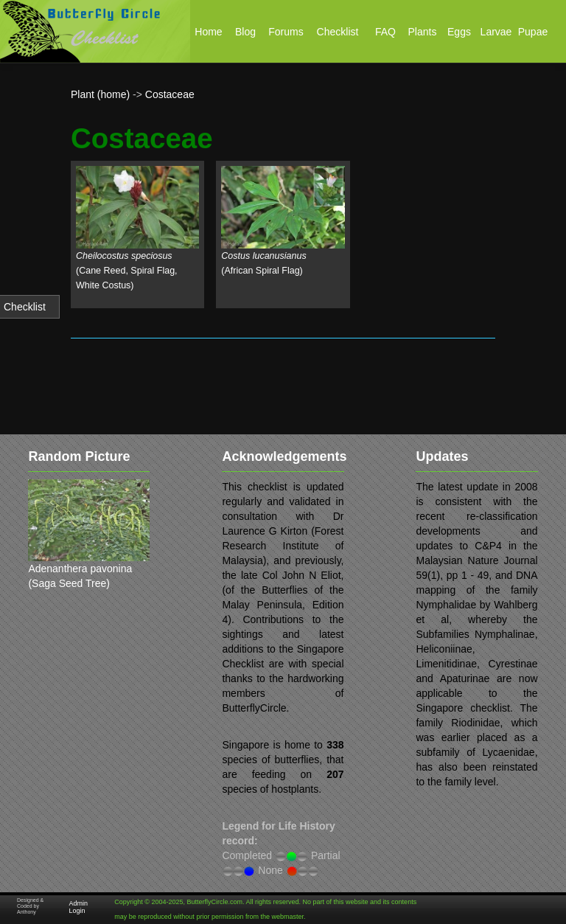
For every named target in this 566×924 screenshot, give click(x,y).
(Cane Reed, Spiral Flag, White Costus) (127, 271)
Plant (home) (100, 94)
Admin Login (79, 907)
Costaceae (170, 94)
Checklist (25, 307)
